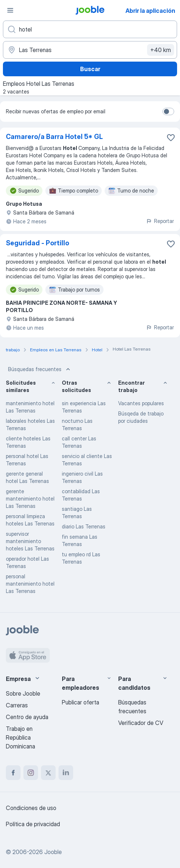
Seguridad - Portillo (37, 243)
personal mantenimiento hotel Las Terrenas (30, 584)
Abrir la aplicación (150, 11)
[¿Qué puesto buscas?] (90, 29)
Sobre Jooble (23, 693)
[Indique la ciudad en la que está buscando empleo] (90, 50)
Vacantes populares (141, 403)
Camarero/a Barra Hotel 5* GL (54, 137)
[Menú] (10, 10)
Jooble (53, 852)
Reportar (160, 221)
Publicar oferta (80, 702)
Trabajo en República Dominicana (20, 737)
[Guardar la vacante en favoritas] (171, 138)
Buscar (90, 69)
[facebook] (13, 773)
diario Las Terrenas (84, 526)
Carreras (17, 705)
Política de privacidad (33, 824)
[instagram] (31, 773)
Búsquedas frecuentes (40, 369)
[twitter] (48, 773)
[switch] (168, 111)
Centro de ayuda (27, 717)
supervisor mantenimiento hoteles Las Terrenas (30, 541)
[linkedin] (66, 773)
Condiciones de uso (31, 808)
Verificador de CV (141, 723)
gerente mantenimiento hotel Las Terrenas (30, 499)
